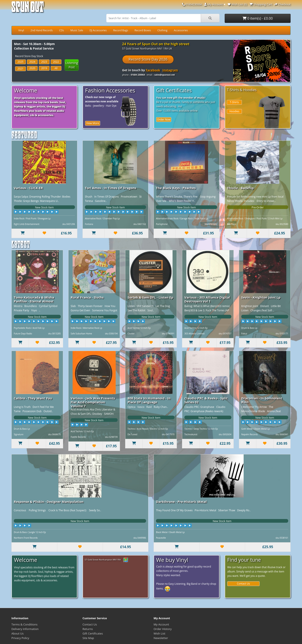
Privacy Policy (20, 638)
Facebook (153, 70)
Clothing (162, 30)
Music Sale (77, 30)
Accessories (181, 30)
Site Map (88, 638)
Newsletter (161, 638)
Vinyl (21, 30)
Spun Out (28, 9)
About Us (17, 633)
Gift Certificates (93, 633)
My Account (161, 624)
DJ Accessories (98, 30)
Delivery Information (25, 629)
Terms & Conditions (24, 624)
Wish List (160, 633)
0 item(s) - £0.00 (258, 18)
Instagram (170, 70)
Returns (88, 629)
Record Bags (121, 30)
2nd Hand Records (42, 30)
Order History (163, 629)
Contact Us (244, 584)
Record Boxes (143, 30)
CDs (62, 30)
